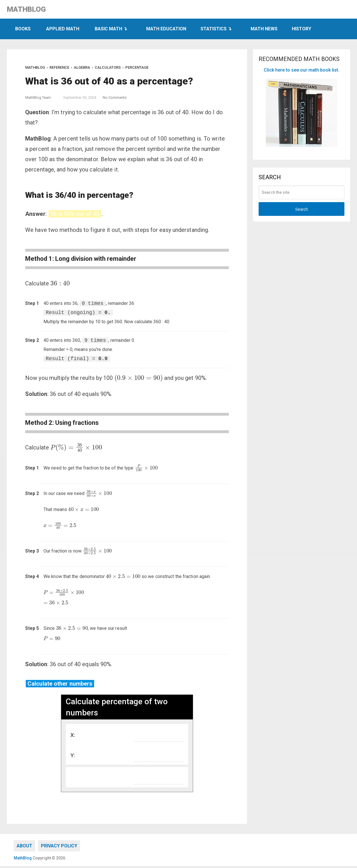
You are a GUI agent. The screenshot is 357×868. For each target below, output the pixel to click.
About (24, 848)
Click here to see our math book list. (302, 72)
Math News (264, 31)
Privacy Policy (59, 848)
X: (73, 737)
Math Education (166, 31)
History (302, 31)
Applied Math (63, 31)
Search (302, 211)
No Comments (115, 99)
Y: (73, 757)
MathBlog (32, 10)
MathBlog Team (38, 99)
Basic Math (108, 31)
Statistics (214, 31)
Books (23, 31)
